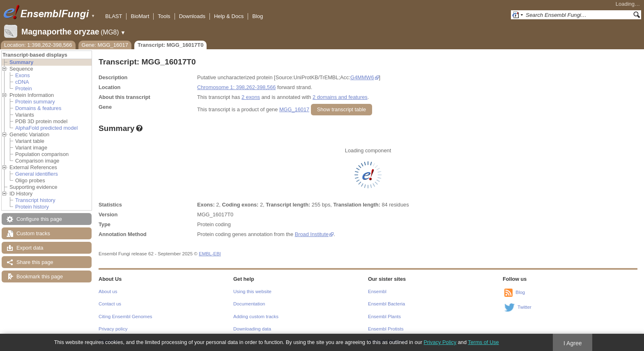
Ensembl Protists (386, 329)
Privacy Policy (440, 342)
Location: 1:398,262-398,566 (38, 45)
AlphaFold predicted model (46, 128)
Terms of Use (483, 342)
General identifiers (37, 174)
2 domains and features (340, 97)
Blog (258, 16)
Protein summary (35, 102)
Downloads (192, 16)
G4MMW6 (362, 77)
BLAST (114, 16)
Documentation (249, 304)
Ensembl (377, 291)
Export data (30, 248)
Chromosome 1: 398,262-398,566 (236, 87)
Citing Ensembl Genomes (125, 317)
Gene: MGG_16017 (105, 45)
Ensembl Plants (384, 317)
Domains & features (38, 108)
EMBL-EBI (210, 254)
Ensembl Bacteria (386, 304)
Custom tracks (33, 233)
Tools (164, 16)
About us (108, 291)
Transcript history (35, 200)
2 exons (251, 97)
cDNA (22, 82)
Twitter (524, 307)
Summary (21, 62)
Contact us (110, 304)
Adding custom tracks (256, 317)
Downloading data (252, 329)
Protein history (32, 207)
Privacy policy (113, 329)
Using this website (252, 291)
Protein (24, 88)
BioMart (140, 16)
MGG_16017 (294, 109)
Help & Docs (229, 16)
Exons (23, 75)
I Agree (573, 343)
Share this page (35, 262)
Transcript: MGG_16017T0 (170, 45)
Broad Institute (312, 234)
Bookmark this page (40, 276)
